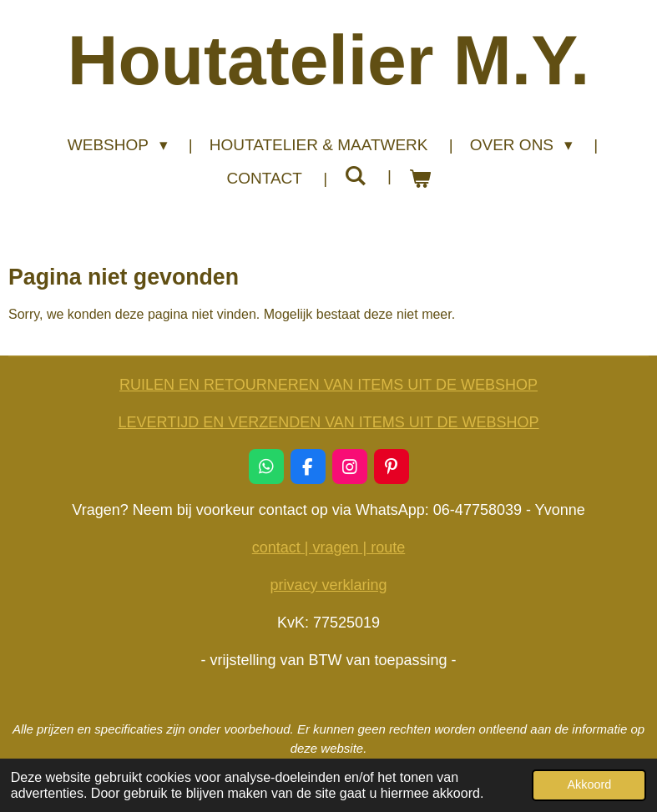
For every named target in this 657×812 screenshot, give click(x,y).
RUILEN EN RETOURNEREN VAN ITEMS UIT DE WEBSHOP (328, 385)
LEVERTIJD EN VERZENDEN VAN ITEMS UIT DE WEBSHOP (328, 422)
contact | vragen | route (328, 547)
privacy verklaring (328, 585)
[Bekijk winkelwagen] (419, 179)
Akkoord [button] (589, 784)
